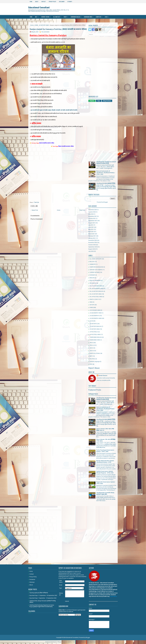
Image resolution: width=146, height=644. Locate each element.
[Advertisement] (58, 162)
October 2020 (92, 245)
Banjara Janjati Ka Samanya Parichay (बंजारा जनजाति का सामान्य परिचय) (58, 29)
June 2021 (91, 227)
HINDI (91, 302)
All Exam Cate (58, 16)
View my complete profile (104, 380)
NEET (37, 16)
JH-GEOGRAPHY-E (94, 316)
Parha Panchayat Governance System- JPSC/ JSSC (105, 451)
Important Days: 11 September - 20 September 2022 (43, 595)
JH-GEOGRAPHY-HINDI (96, 318)
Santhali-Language (95, 362)
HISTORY (92, 305)
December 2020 (93, 240)
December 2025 (93, 210)
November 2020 (93, 242)
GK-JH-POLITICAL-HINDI (96, 297)
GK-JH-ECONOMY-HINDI (96, 286)
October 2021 (92, 218)
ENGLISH (92, 278)
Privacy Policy (52, 2)
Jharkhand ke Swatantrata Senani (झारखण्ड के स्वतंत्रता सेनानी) (106, 162)
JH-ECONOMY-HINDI (95, 310)
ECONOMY (92, 275)
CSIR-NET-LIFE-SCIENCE (96, 270)
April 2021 (91, 232)
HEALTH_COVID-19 (94, 299)
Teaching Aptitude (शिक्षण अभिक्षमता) (39, 593)
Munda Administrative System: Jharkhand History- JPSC (105, 461)
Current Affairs (47, 16)
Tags (99, 101)
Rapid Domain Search (95, 642)
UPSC (91, 364)
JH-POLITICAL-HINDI (95, 334)
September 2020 (93, 247)
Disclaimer (62, 2)
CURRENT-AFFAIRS (95, 272)
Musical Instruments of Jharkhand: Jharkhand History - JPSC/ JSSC (106, 173)
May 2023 (91, 214)
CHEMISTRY (93, 264)
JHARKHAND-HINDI (95, 340)
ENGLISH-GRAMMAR (95, 280)
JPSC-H (91, 345)
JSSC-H (92, 351)
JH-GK (91, 321)
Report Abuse (94, 368)
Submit (67, 601)
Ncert (67, 16)
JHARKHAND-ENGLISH (96, 337)
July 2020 (91, 251)
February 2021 (92, 236)
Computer (100, 16)
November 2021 (93, 216)
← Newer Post (34, 210)
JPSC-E (91, 343)
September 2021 (93, 221)
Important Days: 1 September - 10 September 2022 (43, 598)
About (37, 2)
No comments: (46, 32)
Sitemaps (70, 2)
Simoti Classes (103, 376)
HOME (36, 25)
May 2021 (91, 229)
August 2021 (92, 223)
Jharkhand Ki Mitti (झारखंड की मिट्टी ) (106, 183)
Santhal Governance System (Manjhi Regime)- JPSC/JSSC (105, 472)
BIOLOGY (92, 262)
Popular (92, 101)
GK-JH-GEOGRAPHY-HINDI (97, 289)
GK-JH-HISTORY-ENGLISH (96, 291)
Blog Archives (107, 101)
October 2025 (92, 212)
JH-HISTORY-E (93, 324)
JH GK (107, 16)
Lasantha (70, 642)
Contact (44, 2)
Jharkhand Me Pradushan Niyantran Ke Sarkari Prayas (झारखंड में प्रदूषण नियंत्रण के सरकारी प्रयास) (42, 606)
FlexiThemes (54, 642)
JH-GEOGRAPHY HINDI (96, 313)
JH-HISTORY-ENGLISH (95, 326)
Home (31, 2)
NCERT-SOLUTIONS (95, 353)
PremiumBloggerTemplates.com (81, 642)
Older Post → (83, 210)
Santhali (33, 20)
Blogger (106, 202)
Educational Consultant (39, 7)
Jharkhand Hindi (89, 16)
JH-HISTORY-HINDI (44, 25)
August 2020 (92, 249)
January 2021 (92, 238)
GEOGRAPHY (93, 283)
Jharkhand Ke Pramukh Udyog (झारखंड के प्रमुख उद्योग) (105, 493)
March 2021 (91, 234)
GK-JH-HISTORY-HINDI (95, 294)
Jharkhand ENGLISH (77, 16)
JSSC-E (91, 348)
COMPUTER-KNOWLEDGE (96, 267)
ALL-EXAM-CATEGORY (95, 259)
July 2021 (91, 225)
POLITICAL (92, 359)
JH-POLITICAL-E (94, 332)
